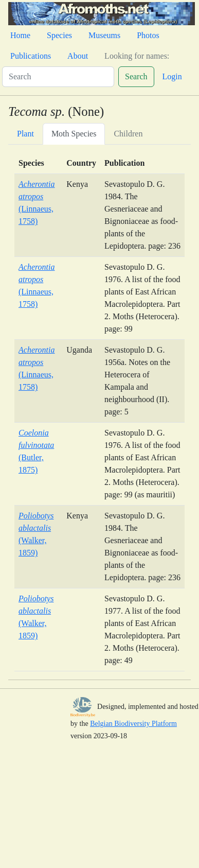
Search (136, 76)
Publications (31, 56)
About (78, 56)
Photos (148, 35)
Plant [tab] (25, 134)
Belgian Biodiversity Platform (133, 724)
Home (20, 35)
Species (59, 35)
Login (172, 76)
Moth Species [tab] (74, 134)
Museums (104, 35)
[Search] (58, 77)
